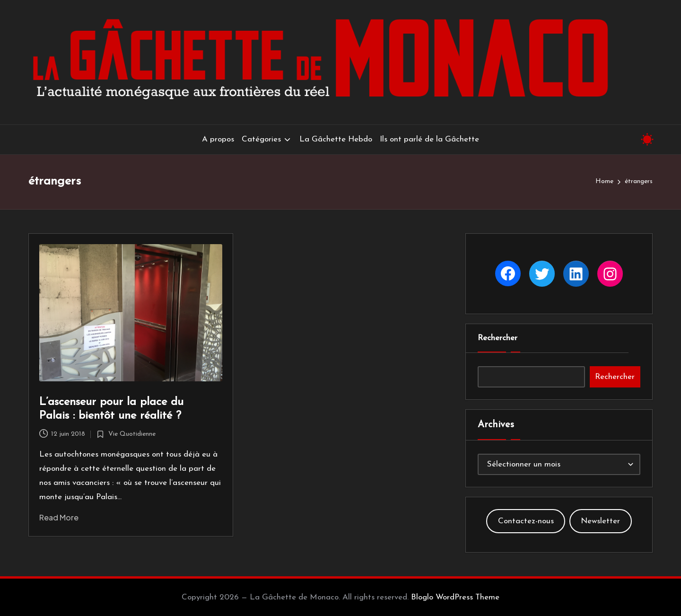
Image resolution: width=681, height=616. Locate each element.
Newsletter (600, 521)
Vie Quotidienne (132, 434)
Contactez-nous (526, 521)
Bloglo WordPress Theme (455, 597)
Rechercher (498, 338)
